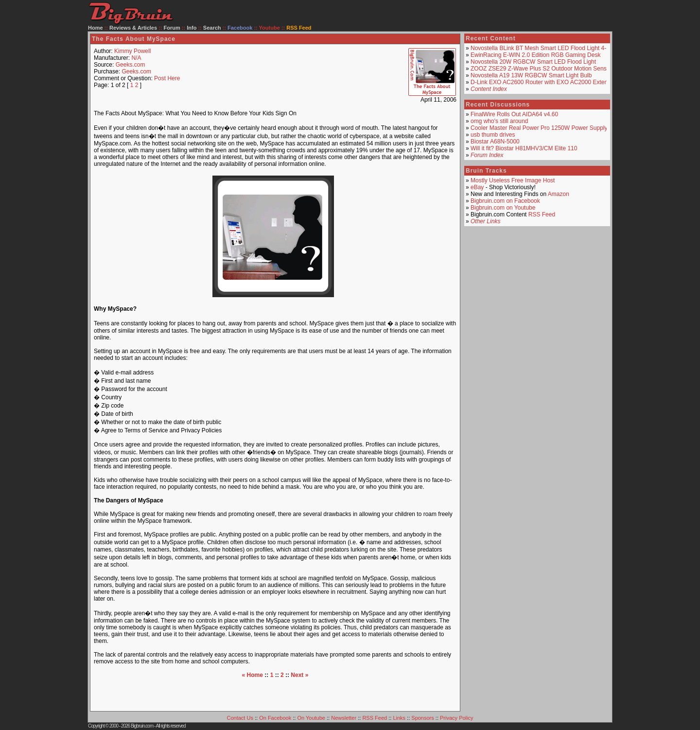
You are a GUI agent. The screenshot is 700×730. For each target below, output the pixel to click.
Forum (172, 28)
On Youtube (311, 718)
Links (399, 718)
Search (212, 28)
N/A (136, 58)
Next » (299, 675)
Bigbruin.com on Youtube (503, 208)
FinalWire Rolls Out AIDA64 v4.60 (514, 114)
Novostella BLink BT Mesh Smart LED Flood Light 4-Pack (545, 48)
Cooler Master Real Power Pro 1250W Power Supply (539, 128)
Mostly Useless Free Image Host (513, 180)
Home (96, 28)
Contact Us (240, 718)
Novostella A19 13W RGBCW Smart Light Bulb (531, 75)
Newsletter (344, 718)
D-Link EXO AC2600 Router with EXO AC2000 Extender (543, 82)
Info (192, 28)
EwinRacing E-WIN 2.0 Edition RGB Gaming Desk (535, 55)
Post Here (167, 78)
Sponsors (422, 718)
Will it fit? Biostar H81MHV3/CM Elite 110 (524, 148)
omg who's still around (499, 121)
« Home (253, 675)
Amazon (559, 194)
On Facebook (275, 718)
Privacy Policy (456, 718)
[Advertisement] (275, 693)
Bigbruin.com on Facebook (505, 201)
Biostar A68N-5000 (495, 142)
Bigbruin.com (142, 726)
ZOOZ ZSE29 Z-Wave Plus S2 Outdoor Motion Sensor (541, 69)
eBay (477, 187)
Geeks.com (131, 65)
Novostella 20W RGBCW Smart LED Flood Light (533, 62)
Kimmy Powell (132, 51)
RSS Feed (542, 214)
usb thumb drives (493, 135)
